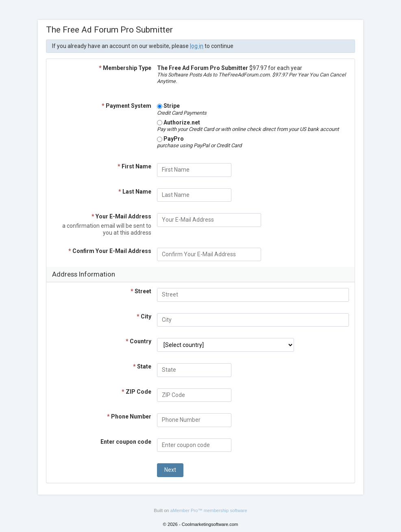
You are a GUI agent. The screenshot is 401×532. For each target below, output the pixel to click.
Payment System (126, 106)
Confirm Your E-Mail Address (110, 251)
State (142, 366)
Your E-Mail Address (121, 216)
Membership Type (125, 68)
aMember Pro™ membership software (209, 510)
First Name (134, 166)
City (144, 316)
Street (141, 291)
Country (138, 341)
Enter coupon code (126, 442)
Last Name (135, 192)
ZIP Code (136, 392)
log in (197, 46)
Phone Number (129, 416)
